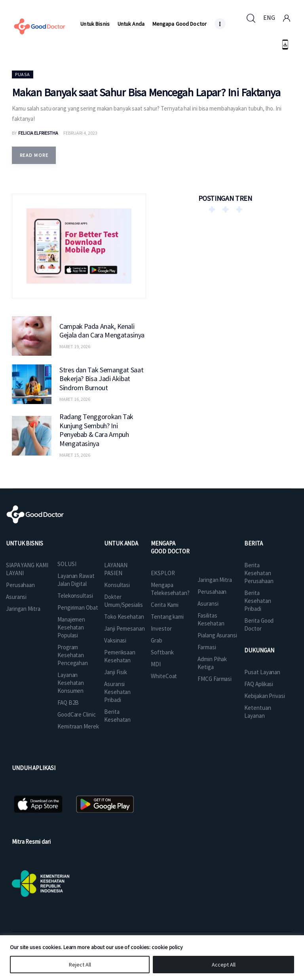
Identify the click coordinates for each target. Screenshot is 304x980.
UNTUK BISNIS (25, 543)
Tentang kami (167, 617)
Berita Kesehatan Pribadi (257, 601)
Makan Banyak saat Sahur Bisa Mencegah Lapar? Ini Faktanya (146, 92)
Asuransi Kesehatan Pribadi (117, 692)
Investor (161, 628)
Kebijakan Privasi (264, 696)
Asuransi (16, 597)
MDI (156, 664)
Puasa (23, 74)
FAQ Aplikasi (259, 684)
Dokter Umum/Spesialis (123, 601)
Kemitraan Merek (78, 726)
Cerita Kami (165, 605)
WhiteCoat (164, 676)
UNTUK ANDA (121, 543)
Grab (157, 640)
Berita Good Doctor (259, 624)
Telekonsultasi (75, 596)
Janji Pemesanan (124, 628)
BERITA (253, 543)
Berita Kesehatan (117, 716)
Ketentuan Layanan (257, 712)
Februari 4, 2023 (80, 133)
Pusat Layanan (262, 672)
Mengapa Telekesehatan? (170, 589)
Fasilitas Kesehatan (211, 619)
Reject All (80, 965)
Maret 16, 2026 (75, 399)
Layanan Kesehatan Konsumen (71, 683)
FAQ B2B (68, 703)
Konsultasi (117, 585)
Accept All (224, 965)
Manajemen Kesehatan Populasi (71, 627)
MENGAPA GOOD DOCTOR (170, 547)
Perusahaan (20, 585)
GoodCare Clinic (77, 714)
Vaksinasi (115, 640)
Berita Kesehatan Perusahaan (259, 573)
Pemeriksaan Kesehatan (120, 656)
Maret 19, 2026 (75, 346)
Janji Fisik (116, 672)
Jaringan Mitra (23, 609)
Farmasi (207, 647)
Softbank (162, 652)
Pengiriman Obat (78, 607)
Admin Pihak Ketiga (212, 663)
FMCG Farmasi (215, 679)
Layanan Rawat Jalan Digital (76, 580)
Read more (34, 155)
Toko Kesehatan (124, 617)
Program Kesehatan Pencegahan (73, 655)
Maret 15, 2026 (75, 455)
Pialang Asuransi (217, 635)
